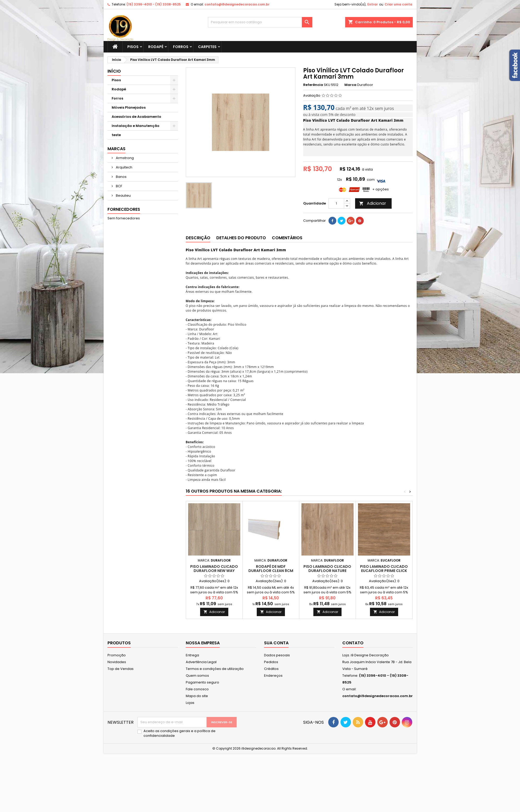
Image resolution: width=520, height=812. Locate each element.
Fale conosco (197, 689)
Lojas (190, 703)
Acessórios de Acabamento (136, 117)
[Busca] (260, 22)
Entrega (192, 655)
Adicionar (373, 203)
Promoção (117, 655)
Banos (121, 177)
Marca (350, 85)
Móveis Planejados (129, 107)
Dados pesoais (277, 655)
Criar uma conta (398, 4)
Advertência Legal (201, 662)
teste (116, 135)
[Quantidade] (336, 203)
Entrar (373, 4)
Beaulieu (123, 195)
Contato (353, 643)
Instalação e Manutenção (136, 126)
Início (114, 71)
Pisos (133, 47)
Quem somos (197, 676)
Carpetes (207, 47)
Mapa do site (197, 696)
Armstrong (124, 158)
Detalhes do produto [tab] (241, 238)
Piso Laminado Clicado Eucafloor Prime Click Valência (384, 571)
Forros (181, 47)
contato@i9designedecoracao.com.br (237, 4)
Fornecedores (124, 209)
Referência (313, 85)
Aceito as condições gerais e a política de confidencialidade (180, 733)
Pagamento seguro (202, 682)
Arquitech (124, 167)
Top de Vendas (121, 669)
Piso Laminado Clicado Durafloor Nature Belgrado (327, 571)
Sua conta (276, 643)
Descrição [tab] (198, 238)
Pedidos (271, 662)
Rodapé (156, 47)
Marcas (116, 149)
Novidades (117, 662)
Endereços (273, 676)
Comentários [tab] (287, 238)
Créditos (271, 669)
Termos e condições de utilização (215, 669)
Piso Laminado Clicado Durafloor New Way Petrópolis (214, 571)
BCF (119, 186)
